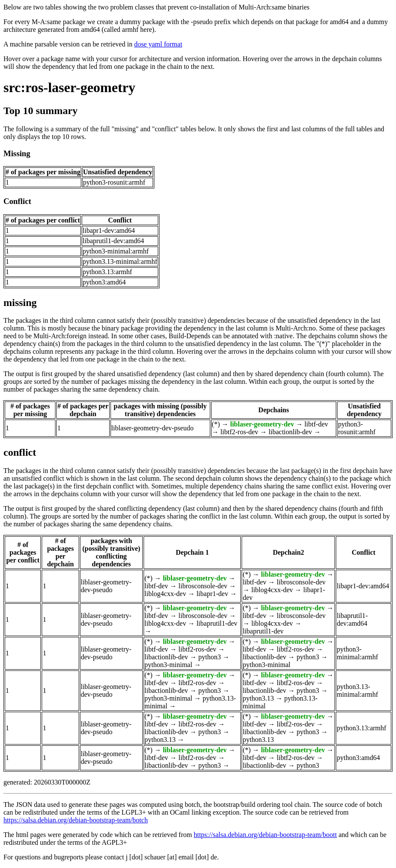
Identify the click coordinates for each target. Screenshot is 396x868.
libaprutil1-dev (217, 623)
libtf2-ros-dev (239, 432)
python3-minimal (168, 665)
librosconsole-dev (203, 586)
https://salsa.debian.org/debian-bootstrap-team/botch (76, 820)
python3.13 (258, 698)
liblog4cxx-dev (165, 594)
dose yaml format (158, 44)
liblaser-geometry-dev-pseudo (153, 428)
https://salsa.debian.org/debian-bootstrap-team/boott (265, 835)
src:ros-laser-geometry (69, 87)
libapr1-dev (212, 594)
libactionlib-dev (290, 432)
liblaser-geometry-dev (262, 424)
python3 (209, 657)
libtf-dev (316, 424)
